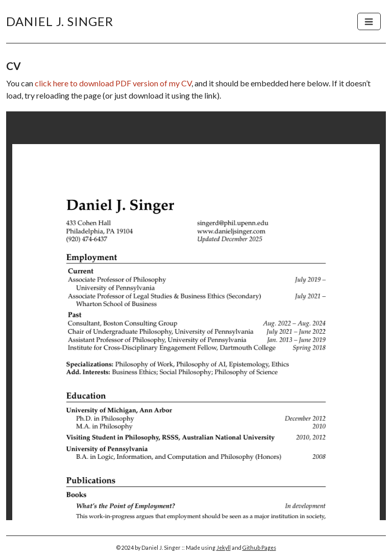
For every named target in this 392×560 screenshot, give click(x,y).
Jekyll (224, 548)
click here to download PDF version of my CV (113, 83)
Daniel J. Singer (60, 21)
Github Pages (259, 548)
